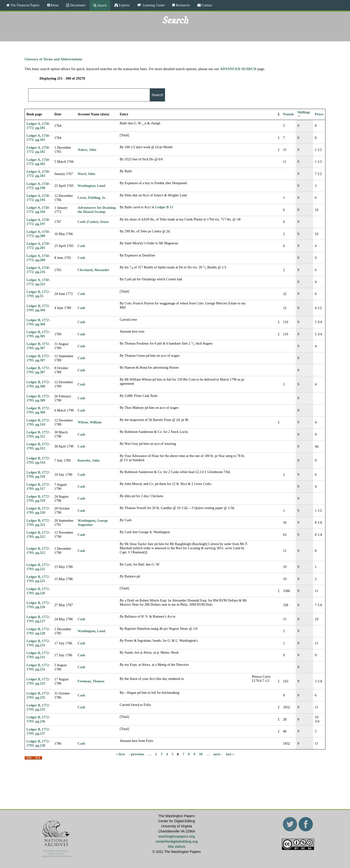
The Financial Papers (24, 5)
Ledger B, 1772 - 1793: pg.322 (39, 535)
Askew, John (87, 150)
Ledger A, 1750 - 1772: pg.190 (39, 186)
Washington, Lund (91, 186)
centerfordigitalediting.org (176, 841)
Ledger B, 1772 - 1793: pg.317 (39, 487)
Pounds (288, 114)
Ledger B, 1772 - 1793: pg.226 (39, 591)
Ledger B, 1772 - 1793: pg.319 (39, 498)
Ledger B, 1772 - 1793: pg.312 (39, 434)
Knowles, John (88, 460)
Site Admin (177, 847)
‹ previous (136, 754)
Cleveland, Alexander (93, 270)
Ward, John (86, 174)
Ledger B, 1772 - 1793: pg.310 (39, 422)
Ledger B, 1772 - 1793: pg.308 (39, 384)
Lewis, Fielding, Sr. (92, 198)
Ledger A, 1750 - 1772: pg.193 (39, 198)
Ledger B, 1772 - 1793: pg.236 (39, 719)
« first (121, 754)
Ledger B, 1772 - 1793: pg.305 (39, 334)
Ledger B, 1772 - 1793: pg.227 (39, 619)
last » (230, 754)
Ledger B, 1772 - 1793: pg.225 (39, 567)
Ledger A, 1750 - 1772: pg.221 (39, 282)
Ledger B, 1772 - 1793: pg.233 (39, 681)
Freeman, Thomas (91, 681)
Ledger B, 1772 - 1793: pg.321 (39, 523)
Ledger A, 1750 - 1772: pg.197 (39, 222)
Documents (77, 5)
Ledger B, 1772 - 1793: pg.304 (39, 308)
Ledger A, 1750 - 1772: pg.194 (39, 210)
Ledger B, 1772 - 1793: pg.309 (39, 398)
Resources (182, 5)
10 (201, 754)
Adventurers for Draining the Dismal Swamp (96, 210)
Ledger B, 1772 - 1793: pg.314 (39, 460)
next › (218, 754)
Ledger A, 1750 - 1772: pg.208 (39, 258)
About (54, 5)
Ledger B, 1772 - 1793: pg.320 (39, 510)
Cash (81, 246)
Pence (319, 114)
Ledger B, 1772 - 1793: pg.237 (39, 731)
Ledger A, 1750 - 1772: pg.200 (39, 234)
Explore (124, 5)
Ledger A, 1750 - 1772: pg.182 (39, 150)
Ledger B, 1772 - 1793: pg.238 (39, 743)
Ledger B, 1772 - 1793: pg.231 (39, 643)
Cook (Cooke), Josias (93, 222)
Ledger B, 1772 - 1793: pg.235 (39, 695)
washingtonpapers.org (176, 836)
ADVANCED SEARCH (238, 69)
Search (102, 5)
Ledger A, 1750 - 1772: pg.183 (39, 174)
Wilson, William (89, 422)
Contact (207, 5)
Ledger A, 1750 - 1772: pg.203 (39, 246)
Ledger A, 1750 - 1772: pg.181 (39, 126)
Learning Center (153, 5)
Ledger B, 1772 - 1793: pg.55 (39, 294)
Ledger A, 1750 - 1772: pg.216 (39, 270)
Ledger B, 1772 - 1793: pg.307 (39, 346)
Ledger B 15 (164, 207)
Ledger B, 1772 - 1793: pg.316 (39, 474)
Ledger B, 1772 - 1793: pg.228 (39, 631)
